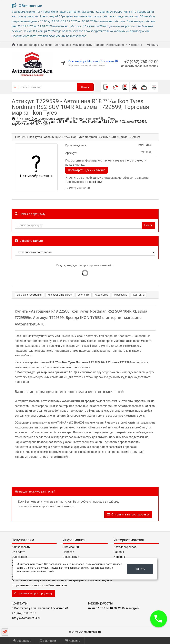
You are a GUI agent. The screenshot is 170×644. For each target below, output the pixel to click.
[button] (159, 619)
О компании (71, 547)
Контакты (135, 45)
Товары (34, 45)
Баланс (99, 45)
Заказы (119, 552)
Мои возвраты (83, 45)
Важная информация (29, 295)
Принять (140, 569)
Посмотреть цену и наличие (87, 170)
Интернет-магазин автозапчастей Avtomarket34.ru (49, 401)
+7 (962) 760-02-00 (141, 62)
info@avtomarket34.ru (26, 618)
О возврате (121, 295)
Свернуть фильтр (29, 241)
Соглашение (71, 557)
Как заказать (21, 547)
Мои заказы (63, 45)
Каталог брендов (125, 547)
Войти (153, 45)
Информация (115, 45)
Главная (19, 45)
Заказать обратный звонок (140, 66)
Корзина (47, 45)
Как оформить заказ (60, 295)
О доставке (102, 295)
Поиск (85, 87)
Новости (68, 552)
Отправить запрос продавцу (128, 514)
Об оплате (83, 295)
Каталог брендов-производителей (44, 119)
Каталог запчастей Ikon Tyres (94, 119)
